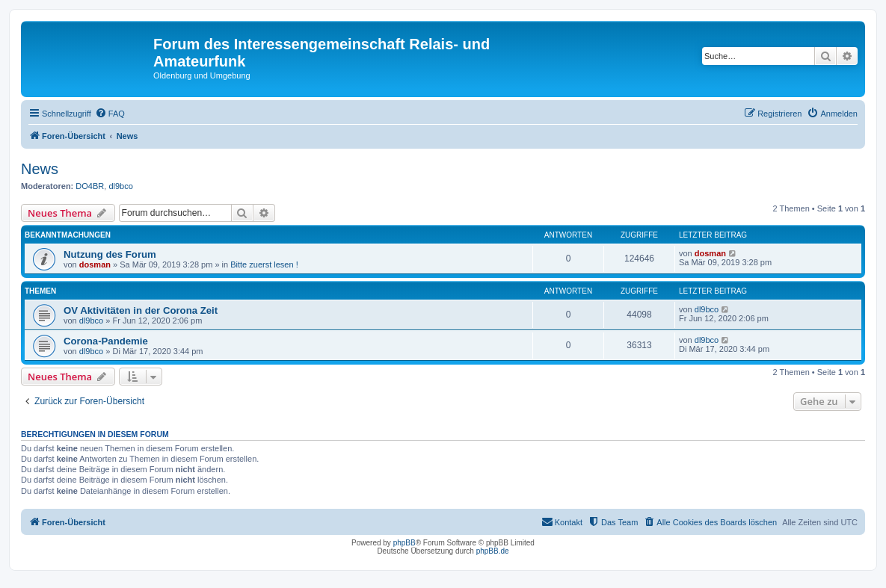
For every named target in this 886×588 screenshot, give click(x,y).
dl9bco (120, 186)
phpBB (404, 543)
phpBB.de (493, 551)
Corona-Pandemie (106, 341)
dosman (95, 264)
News (40, 169)
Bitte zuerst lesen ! (264, 264)
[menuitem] (110, 114)
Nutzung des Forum (110, 254)
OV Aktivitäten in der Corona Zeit (141, 310)
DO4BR (90, 186)
